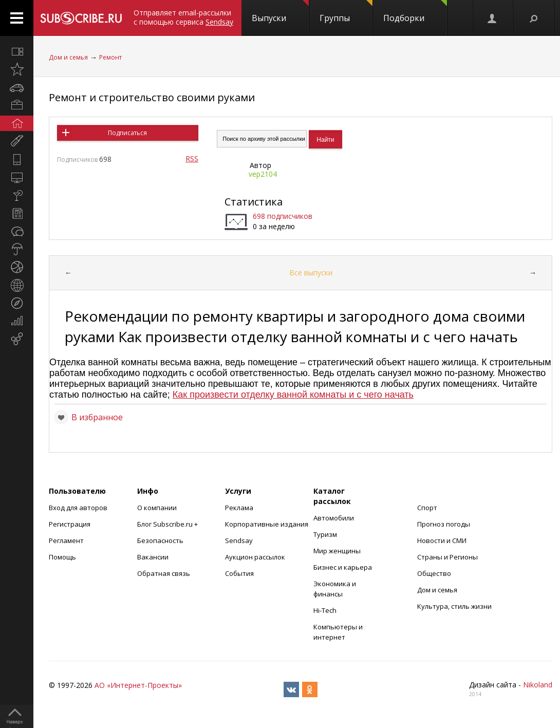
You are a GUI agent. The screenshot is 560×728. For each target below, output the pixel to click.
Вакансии (153, 557)
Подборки (415, 12)
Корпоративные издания (267, 524)
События (239, 573)
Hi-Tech (325, 610)
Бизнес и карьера (343, 567)
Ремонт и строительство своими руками (152, 97)
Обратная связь (164, 573)
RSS (192, 158)
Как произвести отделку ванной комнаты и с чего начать (293, 395)
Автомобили (334, 518)
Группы (346, 12)
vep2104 (263, 174)
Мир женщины (337, 551)
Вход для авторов (78, 508)
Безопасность (160, 540)
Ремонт (110, 57)
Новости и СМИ (442, 540)
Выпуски (280, 12)
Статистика (254, 202)
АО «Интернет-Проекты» (138, 685)
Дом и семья (68, 57)
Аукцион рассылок (255, 557)
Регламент (66, 540)
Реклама (239, 508)
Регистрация (70, 524)
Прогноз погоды (444, 524)
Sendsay (239, 540)
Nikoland (538, 685)
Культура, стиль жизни (454, 606)
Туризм (325, 534)
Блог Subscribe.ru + (168, 524)
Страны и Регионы (447, 557)
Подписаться (127, 133)
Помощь (62, 557)
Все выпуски (311, 273)
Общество (434, 573)
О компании (157, 508)
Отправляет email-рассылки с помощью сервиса (183, 17)
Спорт (427, 508)
